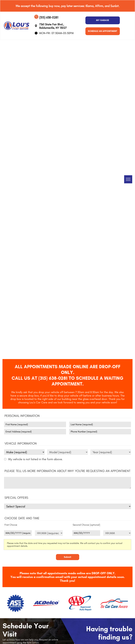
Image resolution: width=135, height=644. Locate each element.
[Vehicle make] (24, 452)
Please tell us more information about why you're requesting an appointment (67, 471)
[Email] (35, 432)
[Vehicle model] (67, 452)
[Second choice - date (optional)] (86, 533)
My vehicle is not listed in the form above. (35, 459)
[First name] (35, 424)
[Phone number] (100, 432)
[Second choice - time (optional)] (117, 533)
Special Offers (16, 498)
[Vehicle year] (111, 452)
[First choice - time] (49, 533)
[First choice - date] (18, 533)
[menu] (128, 179)
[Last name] (100, 424)
